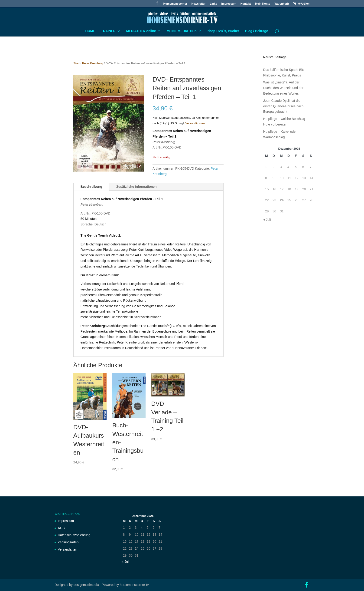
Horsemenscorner (175, 4)
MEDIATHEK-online (141, 31)
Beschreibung (91, 187)
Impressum (229, 4)
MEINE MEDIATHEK (182, 31)
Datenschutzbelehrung (74, 535)
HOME (90, 31)
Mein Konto (263, 4)
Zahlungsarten (68, 542)
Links (213, 4)
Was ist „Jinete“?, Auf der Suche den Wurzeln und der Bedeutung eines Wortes (283, 88)
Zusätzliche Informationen (136, 187)
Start (76, 63)
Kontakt (246, 4)
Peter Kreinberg (93, 63)
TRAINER (108, 31)
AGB (61, 528)
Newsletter (199, 4)
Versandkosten (195, 123)
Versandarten (67, 549)
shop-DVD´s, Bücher (223, 31)
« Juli (267, 220)
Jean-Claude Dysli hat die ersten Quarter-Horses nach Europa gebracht (283, 106)
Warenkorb (282, 4)
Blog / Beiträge (257, 31)
